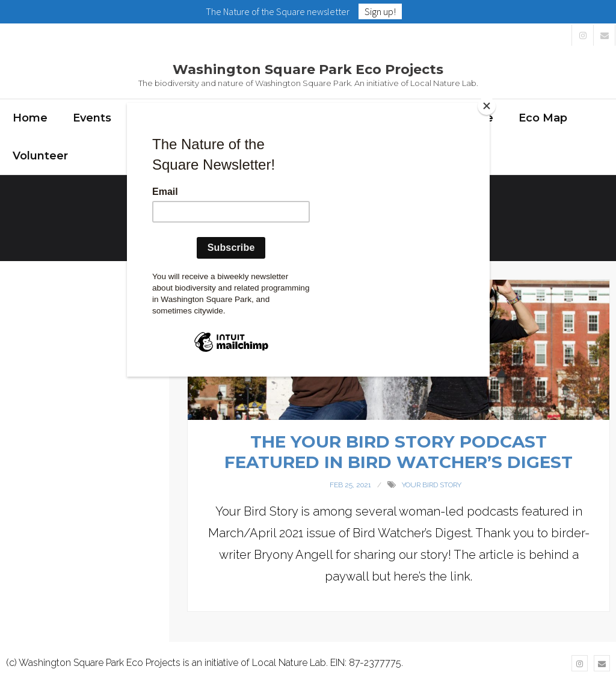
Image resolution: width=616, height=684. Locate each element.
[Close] (487, 106)
